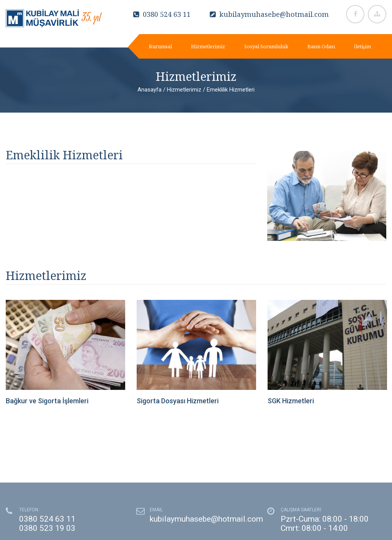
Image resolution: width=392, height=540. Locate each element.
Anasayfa (149, 90)
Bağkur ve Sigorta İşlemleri (47, 401)
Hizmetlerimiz (208, 46)
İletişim (363, 46)
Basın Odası (321, 46)
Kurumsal (160, 46)
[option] (65, 353)
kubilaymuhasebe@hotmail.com (269, 14)
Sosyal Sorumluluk (266, 46)
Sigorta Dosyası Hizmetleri (178, 401)
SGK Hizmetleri (291, 401)
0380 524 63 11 (162, 14)
